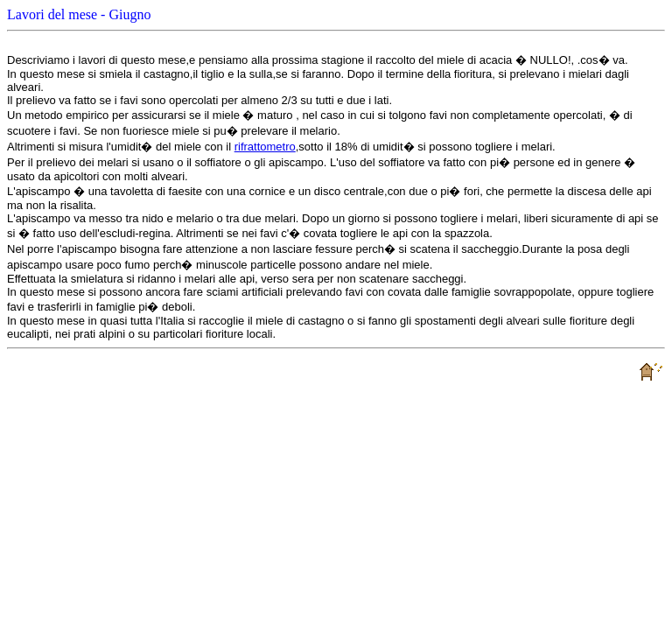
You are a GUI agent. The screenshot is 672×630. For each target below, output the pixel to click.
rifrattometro (265, 147)
